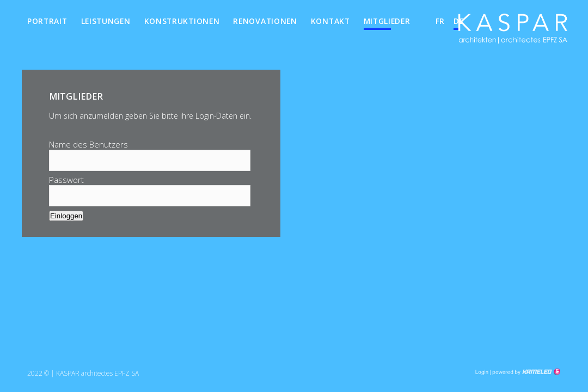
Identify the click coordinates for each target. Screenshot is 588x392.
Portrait (47, 21)
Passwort (66, 180)
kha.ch (513, 32)
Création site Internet (525, 372)
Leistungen (106, 21)
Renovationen (265, 21)
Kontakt (330, 21)
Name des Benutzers (88, 144)
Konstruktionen (182, 21)
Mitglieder (387, 21)
